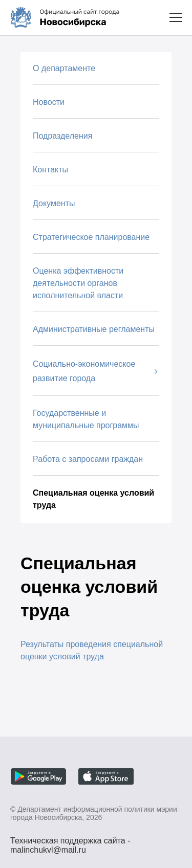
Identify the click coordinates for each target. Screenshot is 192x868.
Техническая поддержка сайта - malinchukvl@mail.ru (70, 842)
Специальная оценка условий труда (93, 499)
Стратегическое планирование (91, 237)
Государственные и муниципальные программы (86, 419)
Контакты (50, 170)
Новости (49, 102)
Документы (54, 203)
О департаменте (64, 68)
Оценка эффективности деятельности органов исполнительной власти (78, 283)
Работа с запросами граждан (88, 459)
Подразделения (62, 136)
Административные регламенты (94, 329)
